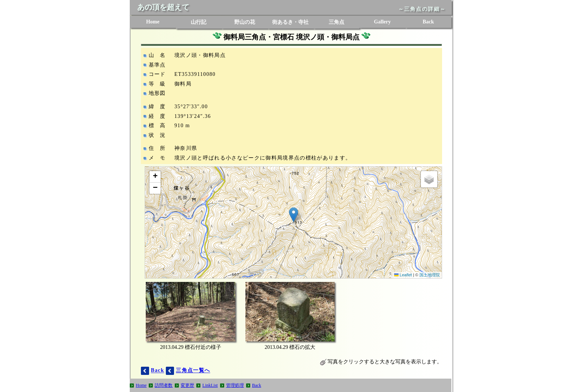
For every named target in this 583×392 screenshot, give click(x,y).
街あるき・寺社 (290, 22)
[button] (294, 215)
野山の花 (245, 22)
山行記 (199, 22)
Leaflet (403, 275)
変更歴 (187, 385)
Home (153, 22)
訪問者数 (164, 385)
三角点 (336, 22)
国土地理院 (430, 275)
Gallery (382, 22)
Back (428, 22)
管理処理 (235, 385)
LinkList (210, 385)
